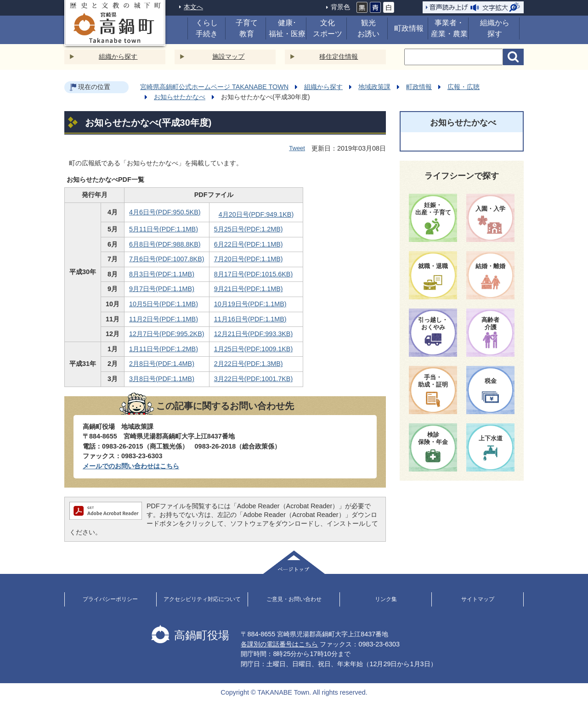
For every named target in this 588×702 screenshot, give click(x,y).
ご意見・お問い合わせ (294, 599)
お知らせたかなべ (180, 97)
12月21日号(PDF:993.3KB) (254, 334)
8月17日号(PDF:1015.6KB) (254, 274)
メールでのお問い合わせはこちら (131, 466)
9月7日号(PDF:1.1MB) (162, 289)
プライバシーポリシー (110, 599)
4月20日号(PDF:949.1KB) (256, 214)
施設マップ (228, 56)
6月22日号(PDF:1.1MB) (249, 244)
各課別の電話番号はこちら (279, 644)
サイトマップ (478, 599)
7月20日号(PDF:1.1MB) (249, 259)
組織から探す (118, 56)
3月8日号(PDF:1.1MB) (162, 379)
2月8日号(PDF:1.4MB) (162, 364)
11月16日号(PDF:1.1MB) (250, 319)
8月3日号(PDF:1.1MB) (162, 274)
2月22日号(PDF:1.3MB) (249, 364)
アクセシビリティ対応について (202, 599)
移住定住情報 (339, 56)
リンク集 (386, 599)
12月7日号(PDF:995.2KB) (167, 334)
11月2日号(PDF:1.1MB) (164, 319)
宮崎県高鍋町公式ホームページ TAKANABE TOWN (214, 87)
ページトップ (294, 562)
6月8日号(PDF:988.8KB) (165, 244)
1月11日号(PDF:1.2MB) (164, 349)
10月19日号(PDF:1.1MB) (250, 304)
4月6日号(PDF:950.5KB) (165, 212)
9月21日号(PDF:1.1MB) (249, 289)
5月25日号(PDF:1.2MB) (249, 229)
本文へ (193, 7)
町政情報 (419, 87)
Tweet (297, 148)
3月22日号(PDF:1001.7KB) (254, 379)
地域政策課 (374, 87)
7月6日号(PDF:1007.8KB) (167, 259)
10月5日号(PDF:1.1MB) (164, 304)
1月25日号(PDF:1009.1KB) (254, 349)
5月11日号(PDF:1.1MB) (164, 229)
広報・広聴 (464, 87)
